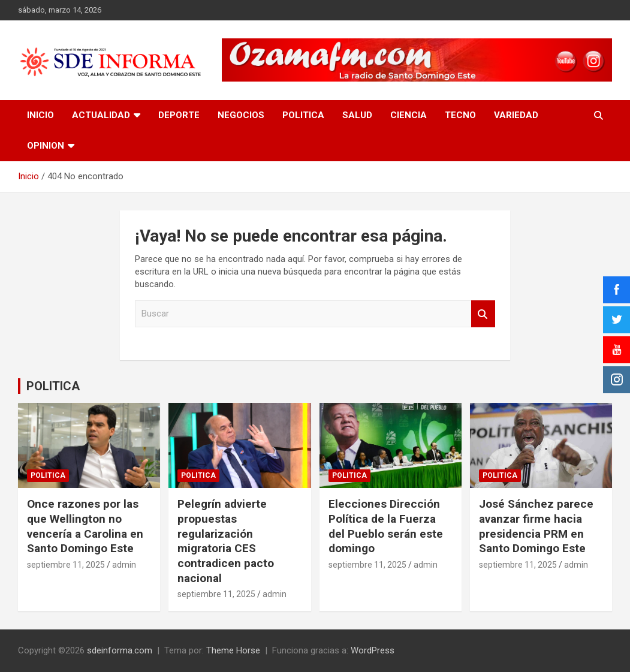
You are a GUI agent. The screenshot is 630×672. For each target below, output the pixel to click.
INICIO (40, 115)
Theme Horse (233, 650)
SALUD (357, 115)
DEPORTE (179, 115)
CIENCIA (409, 115)
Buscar (483, 314)
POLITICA (303, 115)
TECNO (460, 115)
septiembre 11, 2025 (66, 565)
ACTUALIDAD (101, 115)
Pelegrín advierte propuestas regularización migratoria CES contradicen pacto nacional (226, 541)
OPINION (46, 146)
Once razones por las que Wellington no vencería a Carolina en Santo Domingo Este (85, 526)
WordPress (373, 650)
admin (124, 565)
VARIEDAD (516, 115)
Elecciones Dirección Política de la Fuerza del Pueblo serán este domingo (386, 526)
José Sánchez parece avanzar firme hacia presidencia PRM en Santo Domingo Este (536, 526)
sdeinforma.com (120, 650)
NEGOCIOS (241, 115)
